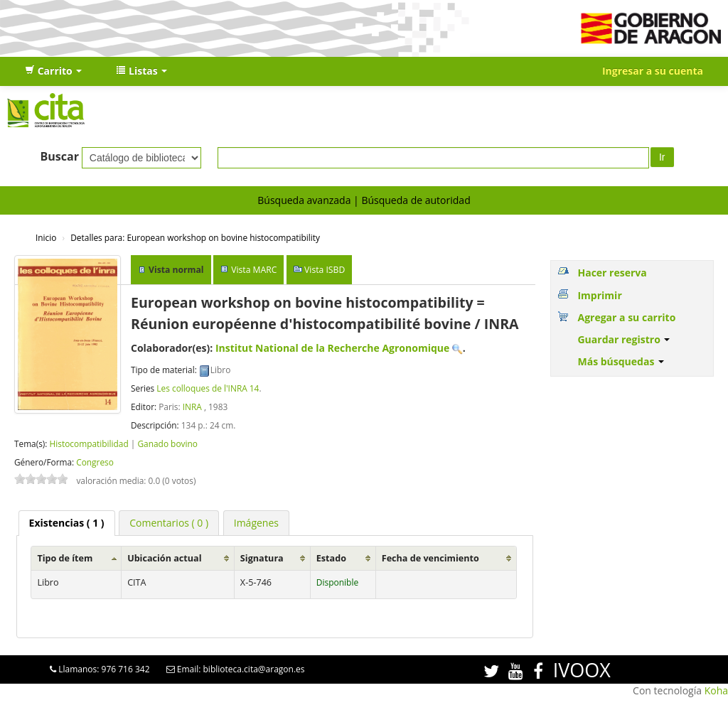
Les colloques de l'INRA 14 (208, 388)
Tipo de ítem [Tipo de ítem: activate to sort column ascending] (65, 558)
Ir (662, 157)
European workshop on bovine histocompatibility (195, 237)
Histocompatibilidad (89, 443)
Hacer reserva (612, 273)
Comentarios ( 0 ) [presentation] (169, 523)
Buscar (59, 156)
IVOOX (582, 670)
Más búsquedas (621, 361)
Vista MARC (254, 270)
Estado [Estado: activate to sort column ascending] (331, 558)
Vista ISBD (325, 270)
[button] (53, 71)
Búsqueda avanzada (304, 200)
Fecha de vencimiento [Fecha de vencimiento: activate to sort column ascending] (430, 558)
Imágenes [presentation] (256, 523)
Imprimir (599, 295)
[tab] (67, 523)
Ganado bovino (167, 443)
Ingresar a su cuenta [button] (653, 71)
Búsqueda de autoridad (416, 200)
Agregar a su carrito (626, 317)
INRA (192, 407)
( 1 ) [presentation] (67, 523)
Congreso (95, 462)
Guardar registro (623, 339)
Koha (716, 690)
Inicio (46, 237)
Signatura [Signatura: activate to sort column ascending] (262, 558)
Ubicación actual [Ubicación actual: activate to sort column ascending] (164, 558)
